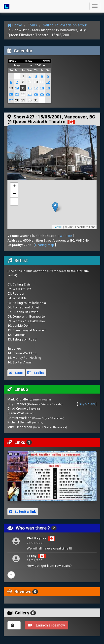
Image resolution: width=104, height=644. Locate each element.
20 (11, 94)
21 (17, 94)
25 (42, 94)
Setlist (35, 373)
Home (15, 25)
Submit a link (22, 512)
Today (28, 61)
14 (17, 88)
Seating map (45, 245)
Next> (47, 61)
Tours (33, 25)
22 (23, 94)
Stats (16, 373)
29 (23, 100)
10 (36, 82)
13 (11, 88)
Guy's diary (87, 404)
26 (48, 94)
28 (17, 100)
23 (30, 94)
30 (30, 100)
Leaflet (58, 227)
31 (36, 100)
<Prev (13, 61)
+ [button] (14, 187)
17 (36, 88)
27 (11, 100)
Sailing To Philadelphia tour (65, 25)
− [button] (14, 194)
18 (42, 88)
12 (48, 82)
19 (48, 88)
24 (36, 94)
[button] (14, 201)
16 (30, 88)
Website (66, 236)
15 (23, 88)
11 (42, 82)
